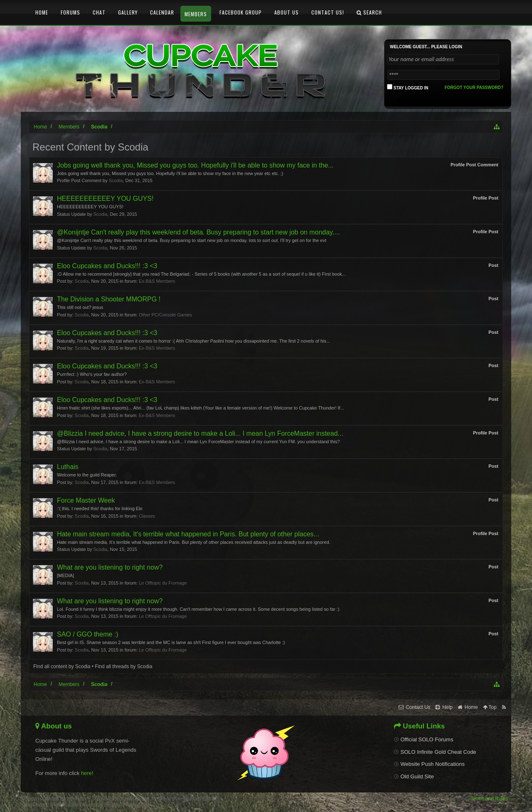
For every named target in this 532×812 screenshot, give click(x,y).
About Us (287, 12)
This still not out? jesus (80, 307)
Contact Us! (328, 12)
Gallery (128, 12)
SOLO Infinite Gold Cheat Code (435, 752)
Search (369, 12)
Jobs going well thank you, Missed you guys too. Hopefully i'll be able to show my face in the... (195, 165)
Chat (99, 12)
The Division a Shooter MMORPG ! (109, 299)
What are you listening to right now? (110, 567)
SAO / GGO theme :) (88, 634)
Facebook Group (241, 12)
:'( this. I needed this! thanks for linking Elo (100, 508)
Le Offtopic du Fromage (163, 583)
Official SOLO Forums (424, 739)
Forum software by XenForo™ (87, 799)
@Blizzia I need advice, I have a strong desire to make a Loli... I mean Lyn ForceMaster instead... (200, 433)
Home (42, 12)
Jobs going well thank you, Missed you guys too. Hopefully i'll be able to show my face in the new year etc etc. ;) (170, 173)
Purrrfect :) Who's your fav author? (92, 374)
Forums (70, 12)
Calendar (162, 12)
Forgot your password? (474, 88)
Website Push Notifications (429, 764)
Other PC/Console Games (165, 315)
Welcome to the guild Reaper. (87, 475)
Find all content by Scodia (62, 666)
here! (87, 773)
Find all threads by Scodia (123, 666)
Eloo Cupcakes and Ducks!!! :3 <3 (107, 266)
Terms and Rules (489, 799)
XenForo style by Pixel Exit (183, 799)
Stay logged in (408, 87)
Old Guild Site (414, 776)
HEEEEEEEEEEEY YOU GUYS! (105, 199)
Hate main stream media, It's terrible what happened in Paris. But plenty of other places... (188, 534)
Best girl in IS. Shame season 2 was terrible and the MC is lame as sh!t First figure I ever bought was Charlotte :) (171, 642)
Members (196, 14)
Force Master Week (86, 500)
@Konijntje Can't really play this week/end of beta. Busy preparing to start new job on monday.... (198, 232)
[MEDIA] (65, 575)
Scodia (116, 180)
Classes (147, 516)
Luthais (68, 467)
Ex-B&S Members (157, 281)
